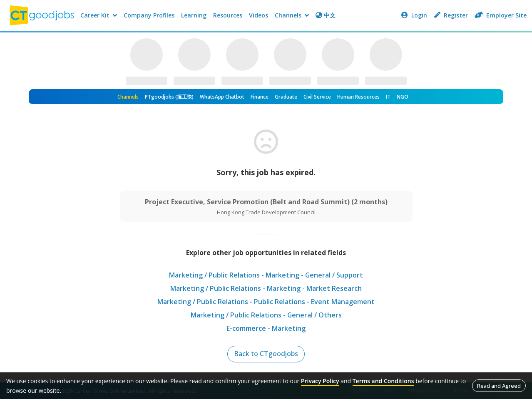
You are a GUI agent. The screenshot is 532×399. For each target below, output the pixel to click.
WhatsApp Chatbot (222, 97)
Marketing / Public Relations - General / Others (266, 315)
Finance (260, 97)
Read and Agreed (499, 386)
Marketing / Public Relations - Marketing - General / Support (266, 275)
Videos (259, 15)
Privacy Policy (320, 381)
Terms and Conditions (383, 381)
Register (451, 15)
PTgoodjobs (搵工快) (169, 97)
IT (388, 97)
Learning (194, 15)
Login (414, 15)
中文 (326, 15)
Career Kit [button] (99, 15)
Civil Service (317, 97)
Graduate (286, 97)
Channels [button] (292, 15)
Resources (228, 15)
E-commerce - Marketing (266, 328)
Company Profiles (149, 15)
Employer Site (501, 15)
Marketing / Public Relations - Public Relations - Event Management (266, 302)
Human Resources (358, 97)
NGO (403, 97)
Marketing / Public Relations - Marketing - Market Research (266, 288)
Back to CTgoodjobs (266, 354)
